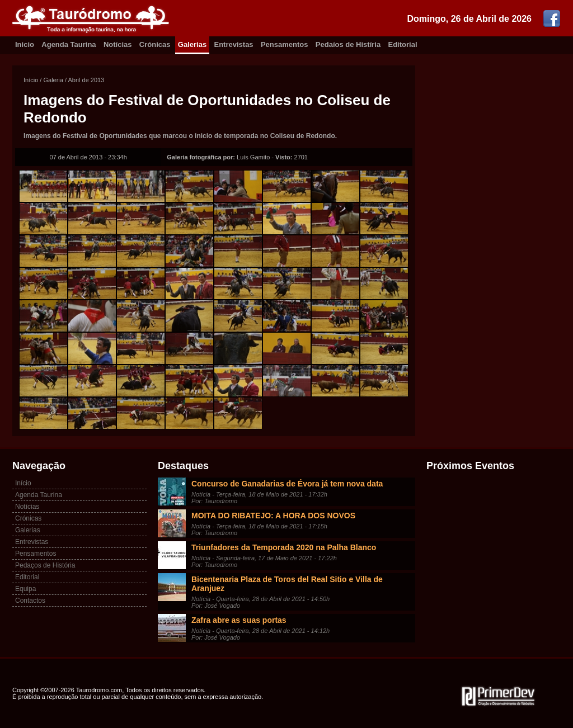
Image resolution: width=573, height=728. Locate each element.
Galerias (192, 44)
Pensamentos (285, 44)
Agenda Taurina (69, 44)
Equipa (25, 589)
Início (31, 80)
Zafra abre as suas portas (239, 620)
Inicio (25, 44)
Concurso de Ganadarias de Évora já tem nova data (287, 484)
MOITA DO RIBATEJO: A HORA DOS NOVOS (273, 516)
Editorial (403, 44)
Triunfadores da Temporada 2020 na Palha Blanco (284, 547)
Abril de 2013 (86, 80)
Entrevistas (234, 44)
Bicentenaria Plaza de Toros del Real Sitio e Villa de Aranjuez (287, 584)
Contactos (30, 601)
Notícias (118, 44)
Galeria (53, 80)
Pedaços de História (45, 565)
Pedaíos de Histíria (348, 44)
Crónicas (155, 44)
